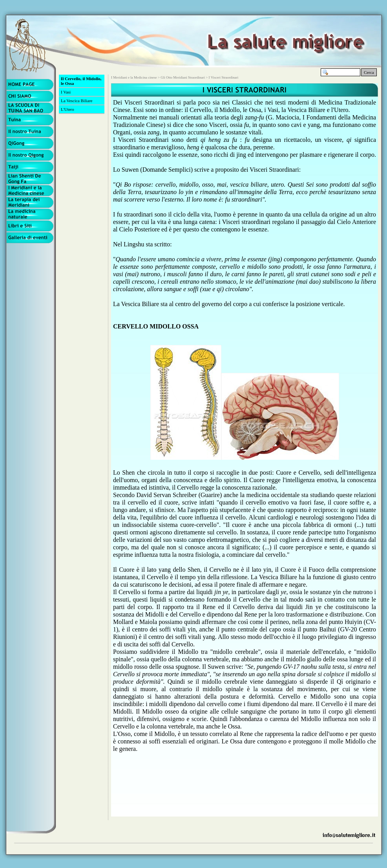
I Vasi (66, 92)
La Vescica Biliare (77, 101)
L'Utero (68, 109)
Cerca (369, 72)
